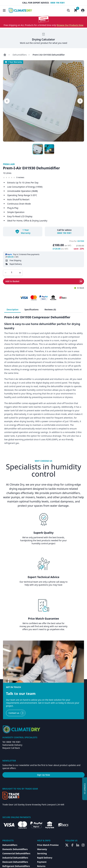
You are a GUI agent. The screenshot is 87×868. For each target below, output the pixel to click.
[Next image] (80, 101)
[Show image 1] (38, 149)
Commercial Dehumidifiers (16, 853)
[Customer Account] (83, 10)
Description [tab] (12, 309)
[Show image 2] (49, 149)
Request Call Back (11, 748)
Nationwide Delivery (12, 745)
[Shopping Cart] (76, 10)
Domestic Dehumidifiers (15, 849)
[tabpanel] (43, 380)
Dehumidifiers (20, 55)
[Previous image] (7, 101)
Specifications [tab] (31, 309)
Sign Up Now (44, 775)
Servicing (42, 853)
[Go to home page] (5, 55)
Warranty (42, 849)
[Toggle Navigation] (4, 10)
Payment (42, 862)
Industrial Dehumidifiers (15, 858)
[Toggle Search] (68, 10)
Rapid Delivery (45, 858)
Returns (41, 866)
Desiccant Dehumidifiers (15, 862)
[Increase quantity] (20, 273)
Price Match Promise (48, 845)
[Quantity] (13, 272)
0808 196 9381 (57, 3)
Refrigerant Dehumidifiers (16, 866)
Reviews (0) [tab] (50, 309)
